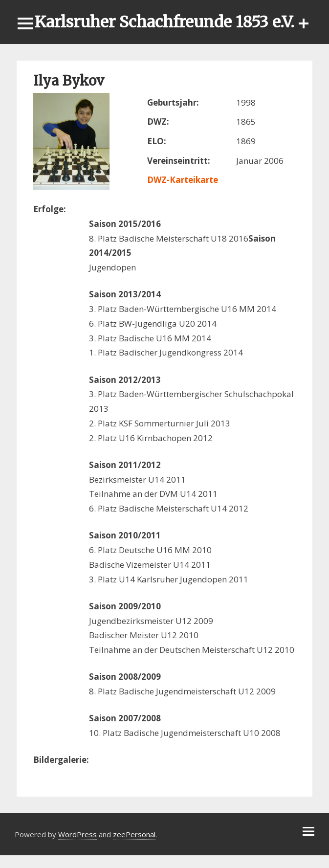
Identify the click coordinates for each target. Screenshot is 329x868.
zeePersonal (134, 834)
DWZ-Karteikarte (183, 180)
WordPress (77, 834)
